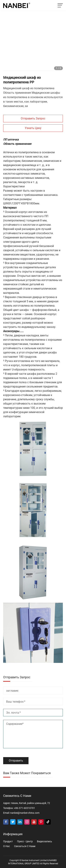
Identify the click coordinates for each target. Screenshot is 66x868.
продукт (8, 841)
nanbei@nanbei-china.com (25, 813)
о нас (7, 846)
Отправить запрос (33, 118)
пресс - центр (25, 841)
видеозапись (45, 841)
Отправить (16, 761)
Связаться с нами (25, 846)
